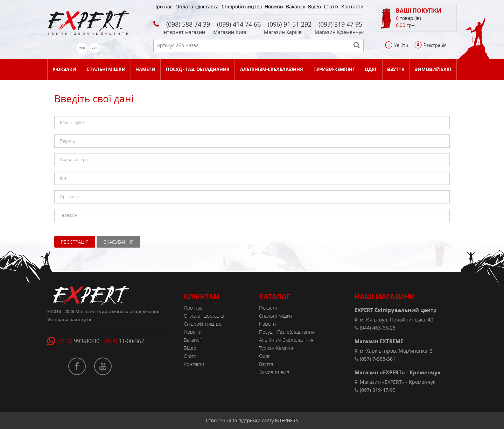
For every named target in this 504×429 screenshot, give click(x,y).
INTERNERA (287, 421)
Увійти (401, 45)
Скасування (118, 242)
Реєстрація (435, 45)
